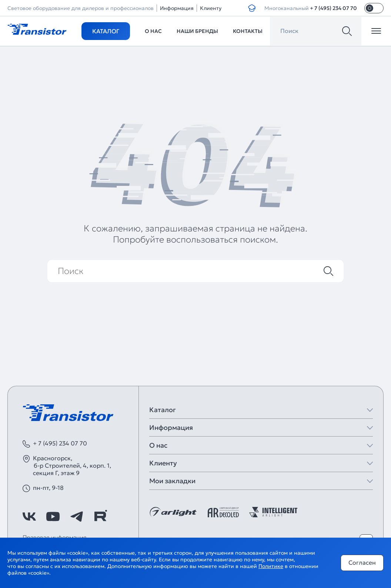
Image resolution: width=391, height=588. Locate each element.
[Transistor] (37, 29)
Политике (271, 566)
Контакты (248, 31)
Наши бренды (197, 31)
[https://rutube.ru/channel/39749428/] (100, 517)
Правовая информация (55, 537)
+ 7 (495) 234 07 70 (333, 8)
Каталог (106, 31)
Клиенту (211, 8)
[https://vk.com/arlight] (29, 517)
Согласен (362, 562)
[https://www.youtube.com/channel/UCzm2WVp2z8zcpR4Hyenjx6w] (53, 517)
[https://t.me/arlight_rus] (77, 517)
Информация (177, 8)
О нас (153, 31)
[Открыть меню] (376, 31)
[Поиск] (347, 31)
